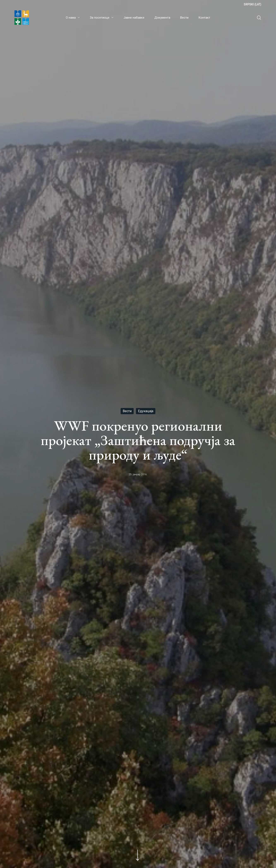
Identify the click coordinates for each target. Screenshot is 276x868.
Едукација (146, 411)
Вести (127, 411)
